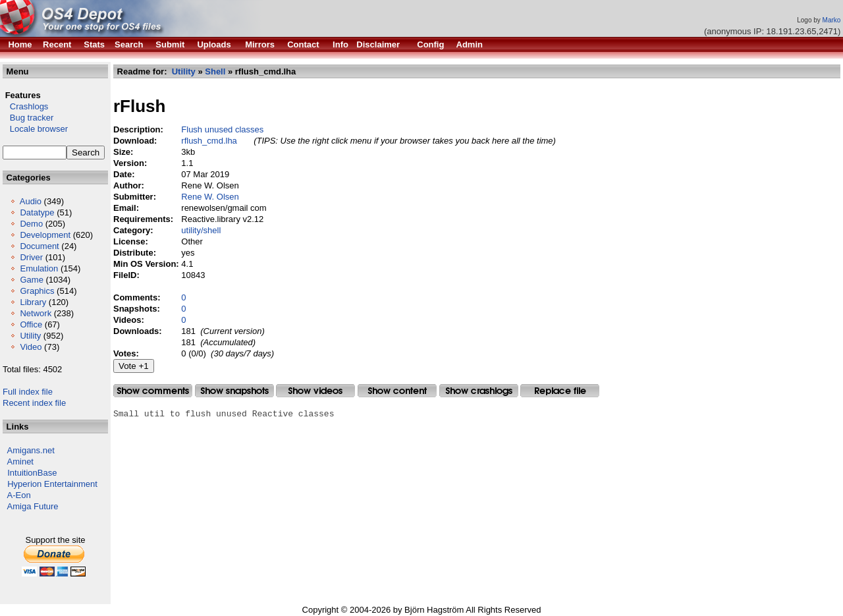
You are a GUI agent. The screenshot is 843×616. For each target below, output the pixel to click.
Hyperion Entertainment (52, 484)
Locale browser (35, 129)
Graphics (37, 291)
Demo (31, 224)
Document (39, 246)
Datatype (37, 212)
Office (31, 324)
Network (36, 313)
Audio (31, 201)
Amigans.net (31, 450)
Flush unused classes (222, 129)
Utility (30, 336)
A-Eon (19, 495)
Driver (31, 257)
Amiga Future (33, 506)
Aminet (20, 462)
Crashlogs (25, 106)
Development (45, 235)
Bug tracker (28, 118)
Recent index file (34, 403)
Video (31, 347)
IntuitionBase (32, 473)
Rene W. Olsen (210, 197)
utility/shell (201, 230)
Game (31, 280)
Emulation (39, 268)
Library (33, 302)
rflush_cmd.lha (209, 141)
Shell (215, 71)
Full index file (28, 392)
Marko (832, 20)
